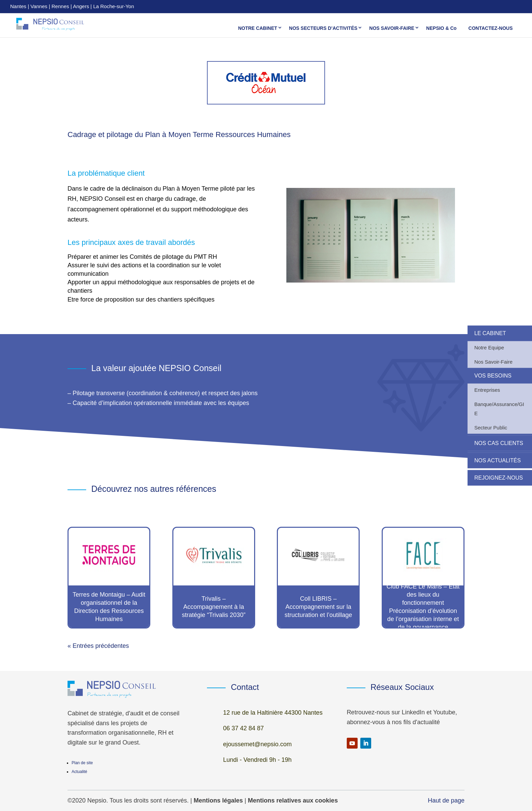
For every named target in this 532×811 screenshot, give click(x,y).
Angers (81, 6)
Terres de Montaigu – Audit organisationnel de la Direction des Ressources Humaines (109, 607)
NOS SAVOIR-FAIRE (392, 28)
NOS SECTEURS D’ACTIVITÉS (323, 28)
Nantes (18, 6)
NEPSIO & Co (441, 28)
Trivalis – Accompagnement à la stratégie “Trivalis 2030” (214, 607)
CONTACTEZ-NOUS (491, 28)
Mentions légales (218, 800)
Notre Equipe (489, 347)
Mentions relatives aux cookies (293, 800)
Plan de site (82, 763)
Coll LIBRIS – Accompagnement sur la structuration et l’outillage (318, 607)
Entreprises (487, 390)
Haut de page (446, 800)
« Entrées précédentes (98, 646)
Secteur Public (491, 427)
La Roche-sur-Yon (114, 6)
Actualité (79, 772)
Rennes (60, 6)
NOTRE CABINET (258, 28)
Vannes (39, 6)
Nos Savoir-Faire (493, 361)
